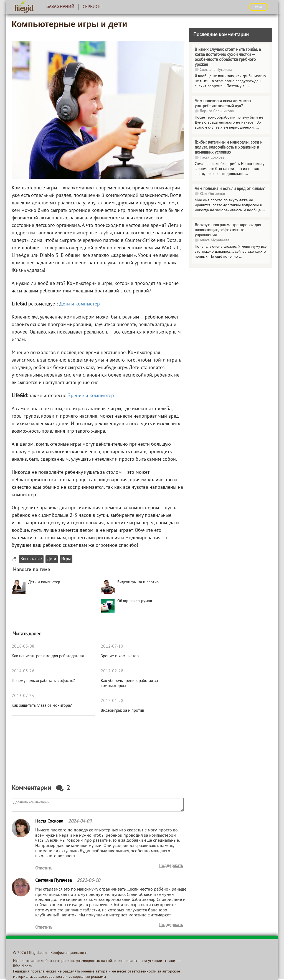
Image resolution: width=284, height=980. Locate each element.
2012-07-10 (112, 646)
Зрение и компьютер (91, 396)
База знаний (60, 7)
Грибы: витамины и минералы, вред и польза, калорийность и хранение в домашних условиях (229, 147)
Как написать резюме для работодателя (48, 656)
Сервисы (92, 7)
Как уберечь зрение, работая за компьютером (129, 683)
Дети (52, 559)
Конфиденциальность (69, 953)
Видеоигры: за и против (122, 711)
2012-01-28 (112, 701)
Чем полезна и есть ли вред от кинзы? (230, 189)
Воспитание (31, 559)
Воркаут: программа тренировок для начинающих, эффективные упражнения (228, 230)
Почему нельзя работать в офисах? (43, 681)
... (247, 86)
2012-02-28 (112, 671)
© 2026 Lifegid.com (30, 953)
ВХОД (258, 7)
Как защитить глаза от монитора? (42, 706)
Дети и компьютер (80, 304)
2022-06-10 (88, 881)
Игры (66, 559)
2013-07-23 (23, 696)
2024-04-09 (80, 821)
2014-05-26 (23, 671)
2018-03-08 (23, 646)
